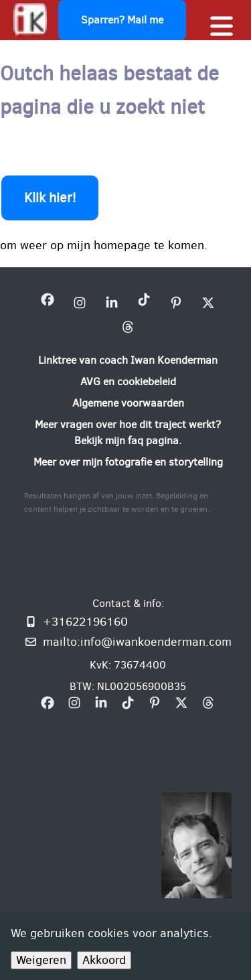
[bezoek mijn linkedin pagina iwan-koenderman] (112, 302)
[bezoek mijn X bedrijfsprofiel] (208, 302)
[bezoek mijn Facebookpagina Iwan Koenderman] (48, 302)
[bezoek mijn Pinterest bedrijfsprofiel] (176, 302)
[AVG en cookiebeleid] (128, 382)
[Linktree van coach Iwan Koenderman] (128, 360)
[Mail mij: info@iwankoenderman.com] (128, 642)
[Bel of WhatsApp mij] (128, 622)
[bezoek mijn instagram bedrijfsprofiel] (80, 302)
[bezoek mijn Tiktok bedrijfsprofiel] (144, 302)
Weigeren (41, 960)
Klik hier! (50, 198)
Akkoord (104, 960)
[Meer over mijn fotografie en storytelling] (128, 462)
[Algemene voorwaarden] (128, 403)
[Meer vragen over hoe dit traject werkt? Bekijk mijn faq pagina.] (128, 433)
